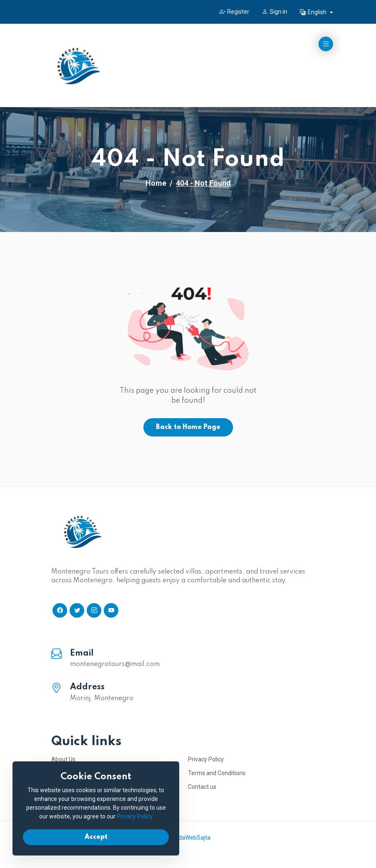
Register (234, 12)
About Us (63, 759)
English (314, 12)
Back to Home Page (188, 427)
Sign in (274, 12)
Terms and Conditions (217, 773)
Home (156, 183)
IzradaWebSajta (189, 838)
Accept (96, 837)
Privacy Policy (206, 759)
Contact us (202, 787)
